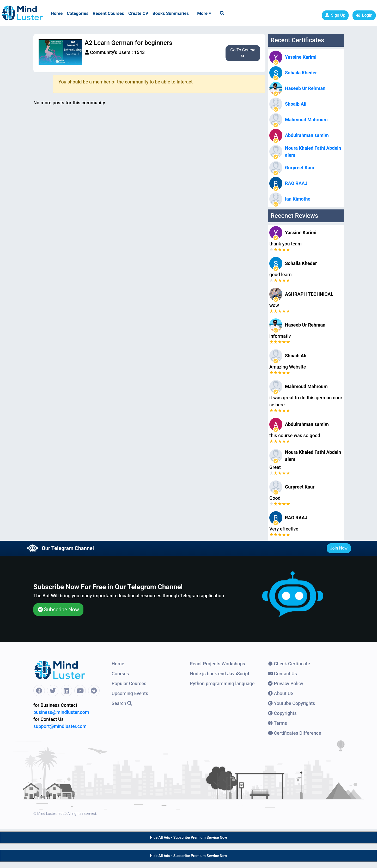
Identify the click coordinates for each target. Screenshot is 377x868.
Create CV (138, 13)
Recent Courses (108, 13)
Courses (120, 674)
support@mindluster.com (60, 726)
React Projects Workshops (217, 664)
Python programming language (222, 683)
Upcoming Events (130, 693)
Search (122, 703)
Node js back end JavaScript (220, 674)
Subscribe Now (58, 610)
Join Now (339, 548)
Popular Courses (129, 683)
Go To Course (243, 53)
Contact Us (282, 674)
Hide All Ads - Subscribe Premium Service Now (188, 837)
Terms (278, 723)
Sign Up (335, 15)
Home (57, 13)
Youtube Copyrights (292, 703)
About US (281, 693)
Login (364, 15)
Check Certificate (289, 664)
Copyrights (282, 713)
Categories (78, 13)
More (204, 13)
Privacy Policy (286, 683)
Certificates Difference (295, 733)
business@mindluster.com (61, 712)
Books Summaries (171, 13)
